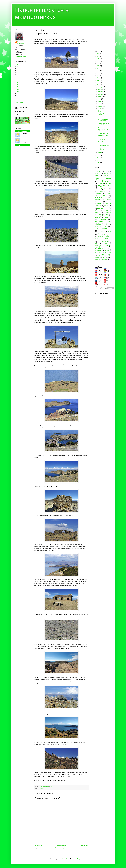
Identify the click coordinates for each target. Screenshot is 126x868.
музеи (99, 223)
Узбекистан (98, 245)
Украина (109, 245)
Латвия (97, 216)
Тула (96, 244)
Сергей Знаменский (21, 43)
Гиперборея (98, 194)
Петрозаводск (23, 131)
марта (100, 109)
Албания (98, 172)
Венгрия (109, 184)
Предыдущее (84, 845)
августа (100, 97)
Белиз (106, 177)
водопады (104, 188)
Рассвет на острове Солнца (103, 124)
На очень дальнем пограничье (103, 120)
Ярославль (97, 259)
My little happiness (103, 133)
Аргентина (98, 174)
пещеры (101, 231)
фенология (103, 247)
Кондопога (98, 212)
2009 (18, 64)
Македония (105, 216)
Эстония (105, 258)
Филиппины (99, 249)
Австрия (106, 170)
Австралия (97, 170)
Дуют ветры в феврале (104, 127)
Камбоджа (108, 207)
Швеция (101, 256)
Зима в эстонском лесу (104, 117)
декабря (101, 87)
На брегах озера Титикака (102, 149)
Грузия (103, 195)
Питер (109, 231)
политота (108, 233)
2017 (18, 81)
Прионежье (100, 237)
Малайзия (98, 218)
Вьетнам (98, 190)
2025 (18, 95)
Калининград (98, 207)
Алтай (107, 172)
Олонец (96, 227)
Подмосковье (100, 233)
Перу (105, 226)
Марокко (108, 218)
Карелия (100, 209)
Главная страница (61, 845)
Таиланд (105, 242)
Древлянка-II (99, 197)
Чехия (109, 254)
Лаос (107, 214)
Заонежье (108, 202)
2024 (18, 93)
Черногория (100, 254)
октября (100, 92)
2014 (18, 75)
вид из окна (105, 186)
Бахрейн (106, 175)
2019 (18, 85)
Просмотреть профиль (21, 57)
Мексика (103, 219)
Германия (103, 192)
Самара (106, 238)
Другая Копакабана (103, 146)
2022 (18, 89)
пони (99, 235)
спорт (99, 242)
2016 (18, 79)
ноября (100, 89)
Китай (106, 211)
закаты (101, 202)
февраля (101, 111)
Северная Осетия (99, 240)
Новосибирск (98, 225)
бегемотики (98, 177)
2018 (18, 83)
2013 (18, 73)
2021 (18, 87)
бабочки (106, 174)
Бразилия (107, 181)
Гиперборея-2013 (103, 136)
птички (97, 238)
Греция (109, 193)
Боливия (42, 788)
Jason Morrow (66, 859)
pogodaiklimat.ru (23, 145)
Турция (105, 244)
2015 (18, 77)
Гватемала (108, 190)
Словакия (108, 240)
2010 (18, 66)
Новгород (106, 223)
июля (100, 99)
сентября (101, 94)
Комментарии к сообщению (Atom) (54, 848)
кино (96, 211)
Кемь (108, 209)
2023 (18, 91)
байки (96, 175)
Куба (99, 214)
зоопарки (100, 204)
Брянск (102, 184)
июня (100, 101)
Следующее (38, 845)
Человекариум (107, 252)
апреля (100, 106)
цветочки (97, 252)
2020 (98, 68)
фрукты (107, 251)
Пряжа (107, 237)
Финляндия (98, 251)
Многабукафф (99, 221)
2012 (18, 70)
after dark (105, 259)
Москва (109, 221)
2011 (18, 68)
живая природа (103, 199)
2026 (98, 54)
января (100, 153)
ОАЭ (107, 225)
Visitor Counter (19, 103)
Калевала (106, 205)
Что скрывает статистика (102, 139)
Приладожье (107, 235)
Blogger (79, 859)
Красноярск (108, 212)
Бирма (97, 179)
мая (99, 104)
